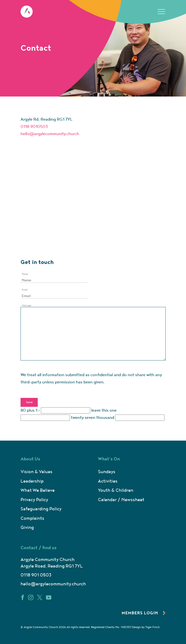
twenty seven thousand (93, 418)
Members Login (144, 613)
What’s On (109, 459)
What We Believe (38, 490)
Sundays (107, 472)
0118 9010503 (34, 127)
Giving (27, 528)
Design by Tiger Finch (146, 627)
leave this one (104, 410)
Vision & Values (37, 472)
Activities (108, 481)
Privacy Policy (34, 500)
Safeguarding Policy (41, 509)
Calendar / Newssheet (121, 500)
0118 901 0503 (36, 575)
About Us (30, 459)
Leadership (32, 481)
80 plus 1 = (30, 410)
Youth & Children (116, 490)
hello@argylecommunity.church (50, 134)
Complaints (32, 518)
